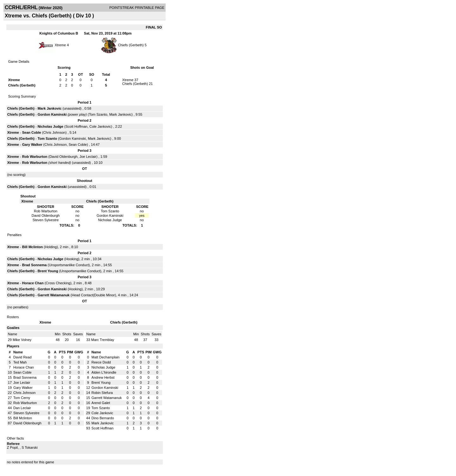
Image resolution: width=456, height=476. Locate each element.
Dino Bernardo (103, 418)
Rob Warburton (35, 157)
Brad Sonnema (35, 265)
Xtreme (60, 45)
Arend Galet (101, 403)
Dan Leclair (22, 408)
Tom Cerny (22, 398)
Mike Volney (22, 340)
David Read (22, 357)
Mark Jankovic (50, 108)
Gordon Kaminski (52, 114)
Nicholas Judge (51, 126)
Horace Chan (33, 283)
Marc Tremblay (103, 340)
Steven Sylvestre (26, 413)
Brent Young (48, 271)
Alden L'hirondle (104, 372)
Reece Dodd (101, 362)
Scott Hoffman (77, 126)
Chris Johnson (54, 132)
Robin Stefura (102, 393)
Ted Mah (20, 362)
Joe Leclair (88, 157)
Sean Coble (32, 132)
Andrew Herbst (103, 377)
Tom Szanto (98, 114)
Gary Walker (32, 145)
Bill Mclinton (32, 247)
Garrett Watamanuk (54, 295)
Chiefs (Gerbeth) (131, 45)
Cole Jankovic (100, 126)
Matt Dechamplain (106, 357)
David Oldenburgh (63, 157)
